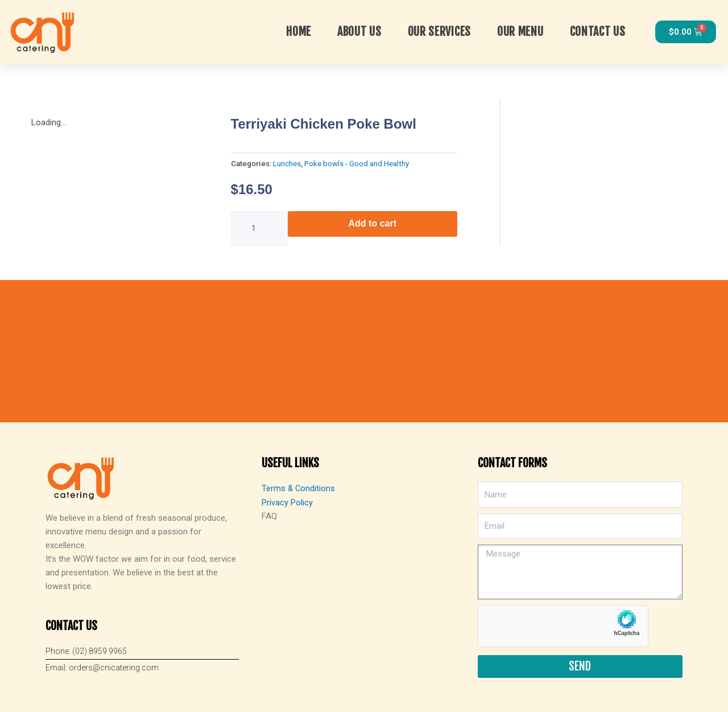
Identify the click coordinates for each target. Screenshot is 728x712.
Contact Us (598, 32)
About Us (359, 32)
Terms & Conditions (299, 488)
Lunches (287, 163)
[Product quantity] (259, 229)
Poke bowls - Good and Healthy (357, 163)
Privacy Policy (287, 502)
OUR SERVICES (439, 32)
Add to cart (373, 223)
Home (299, 32)
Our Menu (520, 32)
